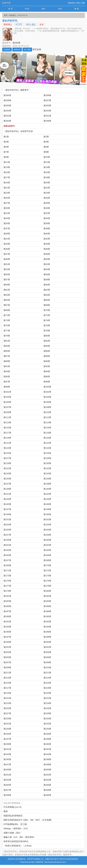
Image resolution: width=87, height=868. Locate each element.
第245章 (7, 759)
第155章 (7, 530)
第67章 (7, 305)
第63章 (7, 295)
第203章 (7, 652)
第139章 (7, 489)
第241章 (7, 749)
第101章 (7, 392)
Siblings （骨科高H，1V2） (16, 829)
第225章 (7, 708)
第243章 (7, 754)
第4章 (46, 142)
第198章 (47, 637)
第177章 (7, 586)
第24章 (47, 193)
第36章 (47, 223)
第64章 (47, 295)
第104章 (47, 397)
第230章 (47, 719)
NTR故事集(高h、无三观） (16, 824)
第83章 (7, 346)
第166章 (47, 555)
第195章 (7, 632)
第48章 (47, 254)
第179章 (7, 591)
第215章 (7, 683)
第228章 (47, 713)
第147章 (7, 509)
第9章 (6, 157)
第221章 (7, 698)
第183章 (7, 601)
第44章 (47, 244)
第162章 (47, 545)
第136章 (47, 479)
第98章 (47, 382)
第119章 (7, 438)
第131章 (7, 468)
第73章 (7, 320)
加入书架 (27, 50)
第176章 (47, 581)
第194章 (47, 627)
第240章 (47, 744)
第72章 (47, 315)
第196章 (47, 632)
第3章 (6, 142)
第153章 (7, 525)
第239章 (7, 744)
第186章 (47, 606)
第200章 (47, 642)
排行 (43, 9)
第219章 (7, 693)
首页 (6, 15)
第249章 (47, 121)
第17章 (7, 177)
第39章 (7, 234)
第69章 (7, 310)
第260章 (17, 43)
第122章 (47, 443)
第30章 (47, 208)
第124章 (47, 448)
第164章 (47, 550)
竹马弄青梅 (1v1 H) (12, 807)
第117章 (7, 433)
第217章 (7, 688)
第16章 (47, 172)
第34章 (47, 218)
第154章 (47, 525)
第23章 (7, 193)
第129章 (7, 463)
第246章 (47, 759)
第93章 (7, 371)
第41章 (7, 239)
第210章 (47, 668)
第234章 (47, 729)
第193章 (7, 627)
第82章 (47, 341)
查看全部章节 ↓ (10, 126)
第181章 (7, 596)
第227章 (7, 713)
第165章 (7, 555)
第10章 (47, 157)
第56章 (47, 274)
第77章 (7, 331)
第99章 (7, 387)
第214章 (47, 678)
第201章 (7, 647)
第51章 (7, 264)
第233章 (7, 729)
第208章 (47, 662)
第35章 (7, 223)
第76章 (47, 326)
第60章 (47, 285)
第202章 (47, 647)
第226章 (47, 708)
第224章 (47, 703)
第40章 (47, 234)
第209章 (7, 668)
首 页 (10, 9)
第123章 (7, 448)
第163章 (7, 550)
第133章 (7, 474)
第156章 (47, 530)
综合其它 (13, 15)
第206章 (47, 657)
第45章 (7, 249)
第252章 (7, 116)
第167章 (7, 560)
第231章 (7, 724)
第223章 (7, 703)
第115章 (7, 428)
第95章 (7, 377)
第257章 (47, 100)
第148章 (47, 509)
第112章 (47, 417)
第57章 (7, 280)
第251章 (47, 116)
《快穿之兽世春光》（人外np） (18, 846)
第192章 (47, 622)
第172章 (47, 571)
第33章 (7, 218)
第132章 (47, 468)
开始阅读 (7, 50)
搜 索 (77, 9)
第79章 (7, 336)
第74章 (47, 320)
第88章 (47, 356)
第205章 (7, 657)
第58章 (47, 280)
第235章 (7, 734)
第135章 (7, 479)
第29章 (7, 208)
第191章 (7, 622)
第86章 (47, 351)
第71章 (7, 315)
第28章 (47, 203)
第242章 (47, 749)
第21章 (7, 188)
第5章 (6, 147)
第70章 (47, 310)
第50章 (47, 259)
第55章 (7, 274)
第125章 (7, 453)
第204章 (47, 652)
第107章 (7, 407)
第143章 (7, 499)
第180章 (47, 591)
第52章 (47, 264)
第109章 (7, 412)
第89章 (7, 361)
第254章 (7, 111)
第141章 (7, 494)
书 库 (27, 9)
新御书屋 (6, 3)
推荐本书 (17, 50)
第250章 (7, 121)
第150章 (47, 514)
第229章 (7, 719)
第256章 (7, 106)
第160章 (47, 540)
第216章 (47, 683)
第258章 (7, 100)
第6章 (46, 147)
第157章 (7, 535)
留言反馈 (37, 49)
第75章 (7, 326)
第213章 (7, 678)
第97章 (7, 382)
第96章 (47, 377)
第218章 (47, 688)
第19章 (7, 183)
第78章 (47, 331)
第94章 (47, 371)
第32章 (47, 213)
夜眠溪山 (8, 24)
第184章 (47, 601)
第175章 (7, 581)
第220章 (47, 693)
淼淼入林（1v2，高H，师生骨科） (20, 837)
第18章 (47, 177)
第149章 (7, 514)
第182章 (47, 596)
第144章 (47, 499)
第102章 (47, 392)
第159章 (7, 540)
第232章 (47, 724)
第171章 (7, 571)
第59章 (7, 285)
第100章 (47, 387)
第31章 (7, 213)
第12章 (47, 162)
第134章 (47, 474)
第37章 (7, 229)
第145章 (7, 504)
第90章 (47, 361)
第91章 (7, 366)
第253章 (47, 111)
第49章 (7, 259)
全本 (60, 9)
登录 (78, 3)
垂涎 (6, 811)
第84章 (47, 346)
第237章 (7, 739)
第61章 (7, 290)
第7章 (6, 152)
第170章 (47, 565)
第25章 (7, 198)
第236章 (47, 734)
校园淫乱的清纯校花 (13, 816)
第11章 (7, 162)
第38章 (47, 229)
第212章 (47, 673)
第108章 (47, 407)
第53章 (7, 269)
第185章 (7, 606)
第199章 (7, 642)
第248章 (47, 765)
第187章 (7, 611)
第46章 (47, 249)
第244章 (47, 754)
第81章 (7, 341)
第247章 (7, 765)
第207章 (7, 662)
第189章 (7, 616)
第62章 (47, 290)
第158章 (47, 535)
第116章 (47, 428)
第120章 (47, 438)
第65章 (7, 300)
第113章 (7, 423)
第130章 (47, 463)
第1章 (6, 137)
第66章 (47, 300)
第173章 (7, 576)
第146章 (47, 504)
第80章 (47, 336)
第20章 (47, 183)
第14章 (47, 167)
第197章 (7, 637)
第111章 (7, 417)
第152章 (47, 520)
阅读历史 (71, 3)
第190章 (47, 616)
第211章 (7, 673)
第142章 (47, 494)
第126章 (47, 453)
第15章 (7, 172)
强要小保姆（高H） (13, 833)
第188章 (47, 611)
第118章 (47, 433)
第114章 (47, 423)
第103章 (7, 397)
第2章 (46, 137)
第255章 (47, 106)
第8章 (46, 152)
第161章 (7, 545)
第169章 (7, 565)
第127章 (7, 458)
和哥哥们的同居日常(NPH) (16, 841)
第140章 (47, 489)
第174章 (47, 576)
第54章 (47, 269)
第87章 (7, 356)
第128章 (47, 458)
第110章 (47, 412)
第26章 (47, 198)
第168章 (47, 560)
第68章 (47, 305)
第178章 (47, 586)
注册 (83, 3)
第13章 (7, 167)
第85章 (7, 351)
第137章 (7, 484)
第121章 (7, 443)
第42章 (47, 239)
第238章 (47, 739)
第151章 (7, 520)
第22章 (47, 188)
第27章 (7, 203)
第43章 (7, 244)
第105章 (7, 402)
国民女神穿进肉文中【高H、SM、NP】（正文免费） (28, 820)
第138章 (47, 484)
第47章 (7, 254)
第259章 (47, 95)
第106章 (47, 402)
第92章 (47, 366)
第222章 (47, 698)
